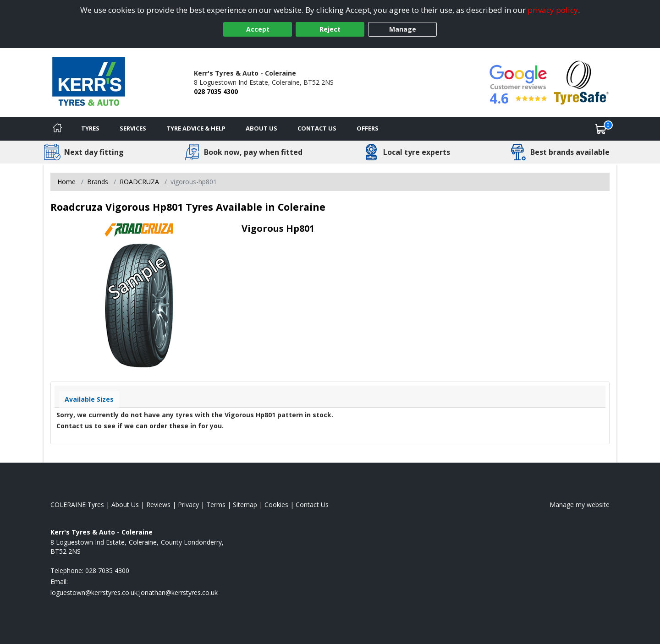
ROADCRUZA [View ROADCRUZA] (139, 182)
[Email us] (134, 592)
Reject (330, 29)
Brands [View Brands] (98, 182)
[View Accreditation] (581, 82)
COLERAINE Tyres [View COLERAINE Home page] (77, 505)
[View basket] (601, 129)
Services (133, 128)
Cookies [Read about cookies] (276, 505)
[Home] (57, 129)
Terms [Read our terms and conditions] (216, 505)
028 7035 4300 (216, 91)
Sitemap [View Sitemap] (245, 505)
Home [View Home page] (66, 182)
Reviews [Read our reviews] (158, 505)
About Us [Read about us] (125, 505)
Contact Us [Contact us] (317, 128)
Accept (258, 29)
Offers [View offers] (368, 128)
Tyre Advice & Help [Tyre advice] (196, 128)
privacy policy (553, 10)
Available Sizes (89, 399)
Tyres (90, 128)
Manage (403, 29)
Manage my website (580, 505)
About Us (261, 128)
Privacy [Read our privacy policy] (188, 505)
